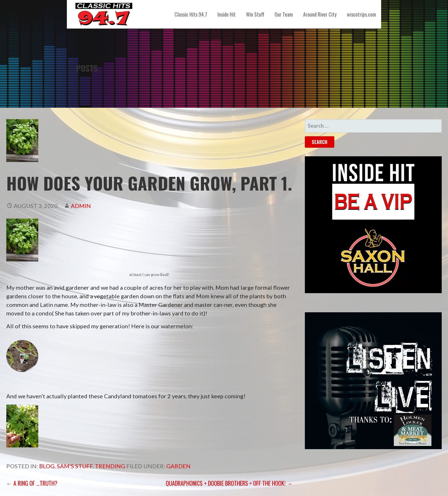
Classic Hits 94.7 (191, 14)
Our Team (284, 14)
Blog (47, 466)
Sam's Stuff (75, 466)
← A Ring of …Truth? (32, 483)
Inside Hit (227, 14)
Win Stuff (255, 14)
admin (81, 206)
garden (178, 466)
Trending (110, 466)
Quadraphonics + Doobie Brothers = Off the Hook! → (229, 483)
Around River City (320, 14)
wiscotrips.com (361, 14)
